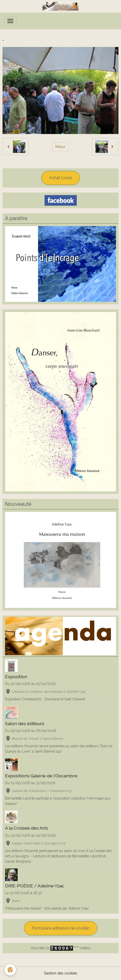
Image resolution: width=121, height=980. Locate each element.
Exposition (16, 677)
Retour (60, 147)
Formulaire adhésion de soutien (61, 928)
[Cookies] (10, 970)
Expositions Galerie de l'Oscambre (41, 776)
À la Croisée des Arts (27, 828)
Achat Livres (61, 178)
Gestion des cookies (60, 973)
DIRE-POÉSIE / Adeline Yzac (35, 886)
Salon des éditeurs (25, 723)
